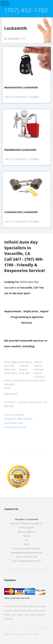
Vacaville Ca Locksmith (23, 548)
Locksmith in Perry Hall (15, 427)
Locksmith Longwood (14, 415)
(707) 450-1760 (26, 10)
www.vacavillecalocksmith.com (26, 561)
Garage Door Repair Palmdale (18, 419)
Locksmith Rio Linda (13, 423)
